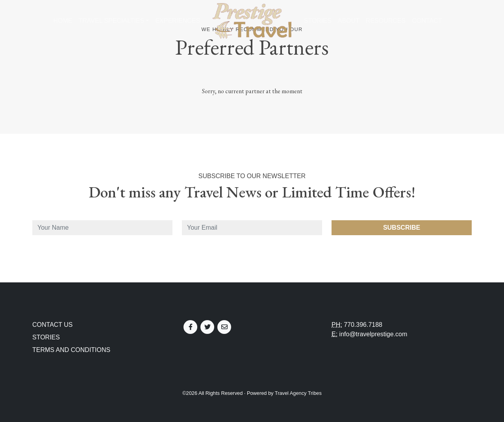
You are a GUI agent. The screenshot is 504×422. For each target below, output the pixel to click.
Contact (427, 21)
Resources (386, 21)
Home (63, 21)
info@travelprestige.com (373, 334)
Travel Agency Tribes (298, 393)
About (349, 21)
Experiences (178, 21)
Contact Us (53, 325)
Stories (318, 21)
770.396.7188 (363, 325)
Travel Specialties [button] (111, 21)
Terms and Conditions (71, 350)
